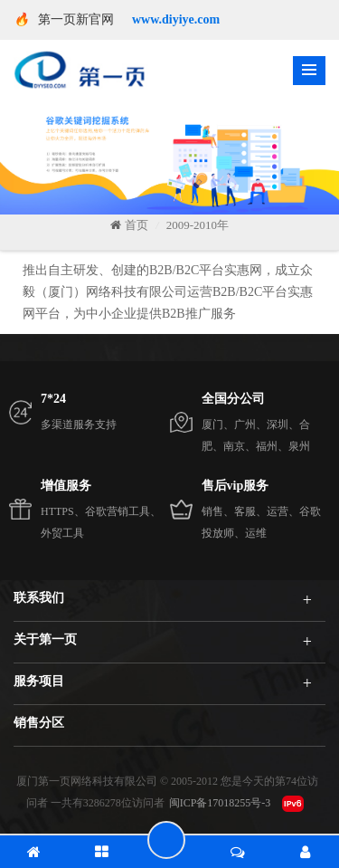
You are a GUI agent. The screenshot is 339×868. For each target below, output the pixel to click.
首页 (129, 225)
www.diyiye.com (176, 19)
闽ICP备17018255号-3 (220, 803)
